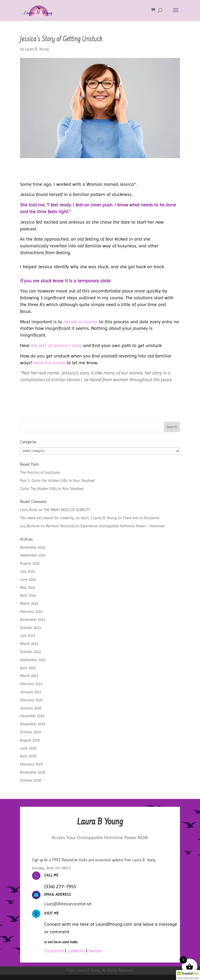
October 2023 (30, 628)
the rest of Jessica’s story (56, 345)
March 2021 (29, 676)
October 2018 (30, 780)
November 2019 (33, 724)
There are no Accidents (141, 518)
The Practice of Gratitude (40, 473)
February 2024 (31, 612)
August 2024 (30, 563)
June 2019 (28, 748)
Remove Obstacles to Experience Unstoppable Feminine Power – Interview (105, 526)
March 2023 (29, 644)
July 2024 (27, 571)
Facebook (54, 951)
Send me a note (49, 363)
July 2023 (27, 636)
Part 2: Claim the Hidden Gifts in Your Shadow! (57, 481)
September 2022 (33, 660)
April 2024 (28, 595)
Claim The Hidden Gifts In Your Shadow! (52, 489)
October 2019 (30, 732)
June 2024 (28, 579)
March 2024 (29, 603)
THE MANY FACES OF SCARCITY (67, 510)
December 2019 (32, 716)
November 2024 (33, 547)
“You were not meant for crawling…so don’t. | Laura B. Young (68, 518)
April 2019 (28, 756)
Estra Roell (29, 510)
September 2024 (33, 555)
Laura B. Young (37, 49)
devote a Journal (81, 322)
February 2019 (31, 764)
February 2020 (31, 700)
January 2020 (31, 708)
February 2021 (31, 684)
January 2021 (31, 692)
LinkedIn (76, 951)
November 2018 (33, 772)
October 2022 (30, 652)
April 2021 (28, 668)
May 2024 (28, 588)
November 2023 (33, 620)
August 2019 (30, 740)
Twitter (95, 951)
